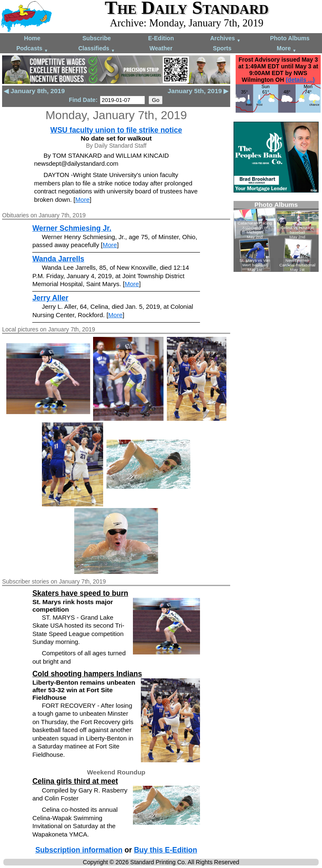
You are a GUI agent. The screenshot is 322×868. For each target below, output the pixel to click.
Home (32, 38)
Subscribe (97, 38)
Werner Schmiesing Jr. (72, 228)
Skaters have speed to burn (80, 593)
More (287, 49)
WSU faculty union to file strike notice (116, 130)
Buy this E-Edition (165, 850)
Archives (225, 39)
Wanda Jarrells (58, 259)
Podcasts (32, 49)
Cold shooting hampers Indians (87, 674)
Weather (161, 48)
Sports (222, 48)
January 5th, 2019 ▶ (198, 91)
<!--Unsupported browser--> (276, 236)
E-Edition (161, 38)
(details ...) (300, 80)
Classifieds (97, 49)
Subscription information (79, 850)
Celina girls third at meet (75, 781)
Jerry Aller (50, 298)
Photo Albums (290, 38)
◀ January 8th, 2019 (34, 91)
